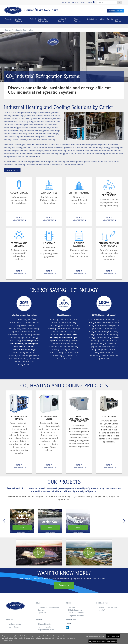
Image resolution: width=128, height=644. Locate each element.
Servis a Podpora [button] (18, 20)
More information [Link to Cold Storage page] (19, 215)
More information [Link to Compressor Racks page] (19, 463)
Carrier (41, 606)
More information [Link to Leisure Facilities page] (79, 269)
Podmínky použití (76, 633)
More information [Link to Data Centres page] (49, 215)
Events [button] (110, 19)
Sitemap (89, 633)
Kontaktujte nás (15, 620)
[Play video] (39, 549)
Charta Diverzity (45, 620)
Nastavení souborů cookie (95, 636)
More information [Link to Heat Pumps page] (109, 463)
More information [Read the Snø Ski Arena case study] (78, 524)
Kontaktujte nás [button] (115, 11)
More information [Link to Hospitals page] (49, 269)
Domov (8, 26)
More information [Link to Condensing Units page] (49, 463)
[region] (64, 639)
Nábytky (71, 604)
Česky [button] (92, 3)
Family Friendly (44, 623)
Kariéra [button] (83, 2)
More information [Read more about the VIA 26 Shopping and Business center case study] (22, 524)
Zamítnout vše (113, 636)
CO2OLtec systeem (76, 609)
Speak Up (42, 609)
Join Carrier (118, 20)
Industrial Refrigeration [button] (44, 20)
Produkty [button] (9, 19)
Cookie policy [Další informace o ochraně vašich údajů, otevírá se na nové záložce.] (7, 640)
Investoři (102, 606)
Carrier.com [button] (66, 2)
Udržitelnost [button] (92, 19)
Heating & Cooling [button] (62, 20)
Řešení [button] (33, 19)
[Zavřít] (107, 639)
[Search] (107, 2)
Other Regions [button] (77, 20)
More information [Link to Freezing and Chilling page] (19, 269)
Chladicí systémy (75, 606)
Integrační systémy (76, 612)
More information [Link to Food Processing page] (109, 215)
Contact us (64, 582)
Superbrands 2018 (46, 626)
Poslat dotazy (14, 623)
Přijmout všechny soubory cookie (103, 641)
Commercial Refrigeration (49, 604)
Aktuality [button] (75, 2)
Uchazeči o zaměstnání (108, 604)
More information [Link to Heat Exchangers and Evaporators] (79, 463)
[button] (4, 517)
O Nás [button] (102, 19)
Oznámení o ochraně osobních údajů (51, 633)
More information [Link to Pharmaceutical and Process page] (109, 269)
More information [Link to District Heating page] (79, 215)
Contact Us (12, 167)
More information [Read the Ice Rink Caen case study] (50, 524)
